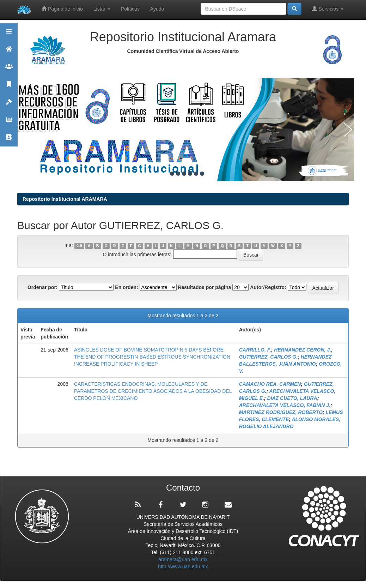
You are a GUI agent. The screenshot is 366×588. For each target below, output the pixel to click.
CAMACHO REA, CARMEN (270, 384)
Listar (102, 9)
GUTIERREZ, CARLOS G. (268, 357)
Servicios (328, 9)
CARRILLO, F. (255, 350)
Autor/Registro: (268, 287)
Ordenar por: (43, 287)
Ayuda (157, 9)
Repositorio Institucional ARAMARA (65, 199)
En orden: (126, 287)
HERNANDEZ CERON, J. (303, 350)
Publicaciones (9, 87)
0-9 (79, 246)
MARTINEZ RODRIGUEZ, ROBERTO (281, 412)
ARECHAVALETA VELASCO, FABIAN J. (285, 405)
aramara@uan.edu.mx (183, 559)
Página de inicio (62, 9)
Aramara (9, 52)
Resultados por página (204, 287)
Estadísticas (9, 123)
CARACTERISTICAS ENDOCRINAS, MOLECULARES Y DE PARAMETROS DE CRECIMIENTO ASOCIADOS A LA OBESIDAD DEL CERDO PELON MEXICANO (153, 391)
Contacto (9, 140)
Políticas (130, 9)
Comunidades (9, 70)
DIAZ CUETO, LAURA (292, 398)
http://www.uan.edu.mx (183, 566)
